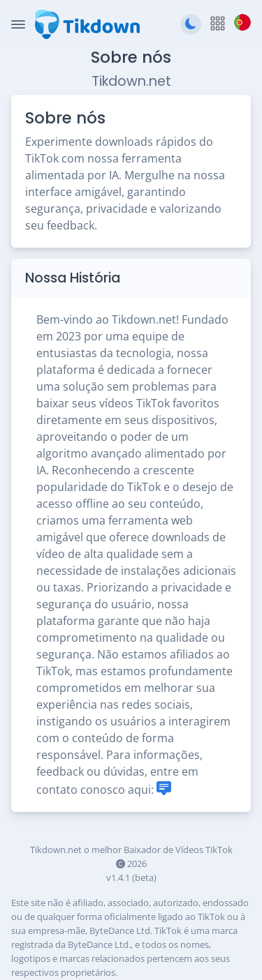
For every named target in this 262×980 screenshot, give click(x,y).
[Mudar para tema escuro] (191, 24)
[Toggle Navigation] (18, 24)
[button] (218, 24)
